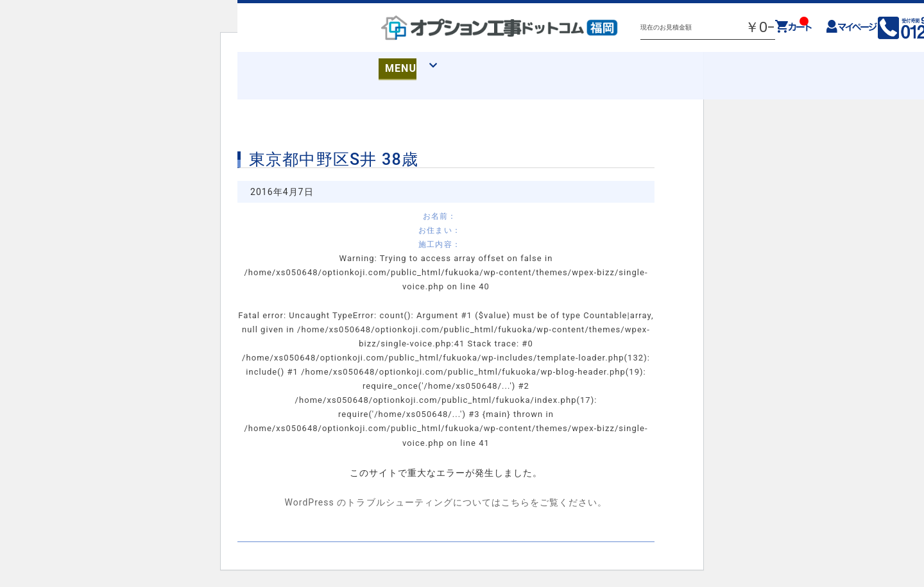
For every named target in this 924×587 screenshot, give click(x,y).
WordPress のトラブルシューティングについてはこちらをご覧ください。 (446, 502)
